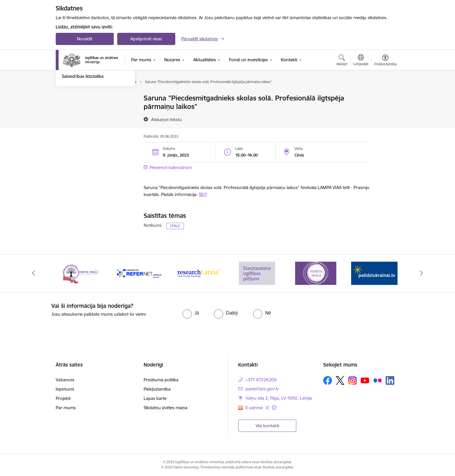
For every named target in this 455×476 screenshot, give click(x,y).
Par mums (66, 408)
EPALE (175, 226)
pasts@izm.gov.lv (262, 389)
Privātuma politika (161, 380)
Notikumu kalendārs (82, 99)
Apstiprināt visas (146, 39)
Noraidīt (85, 39)
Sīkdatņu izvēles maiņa (166, 408)
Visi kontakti (267, 426)
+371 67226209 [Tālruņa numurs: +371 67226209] (261, 380)
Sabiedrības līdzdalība (83, 139)
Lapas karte (155, 398)
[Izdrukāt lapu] (385, 96)
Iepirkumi (65, 389)
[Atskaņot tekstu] (167, 119)
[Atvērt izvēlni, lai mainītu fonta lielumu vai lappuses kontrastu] (386, 61)
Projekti (63, 398)
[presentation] (355, 314)
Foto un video (75, 119)
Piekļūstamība (157, 389)
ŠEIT (203, 194)
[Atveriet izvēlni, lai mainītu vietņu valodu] (361, 61)
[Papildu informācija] (274, 408)
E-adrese (255, 408)
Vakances (65, 380)
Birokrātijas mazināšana (85, 129)
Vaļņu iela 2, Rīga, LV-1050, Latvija (279, 398)
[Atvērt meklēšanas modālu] (342, 61)
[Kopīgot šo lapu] (385, 110)
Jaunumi (70, 108)
